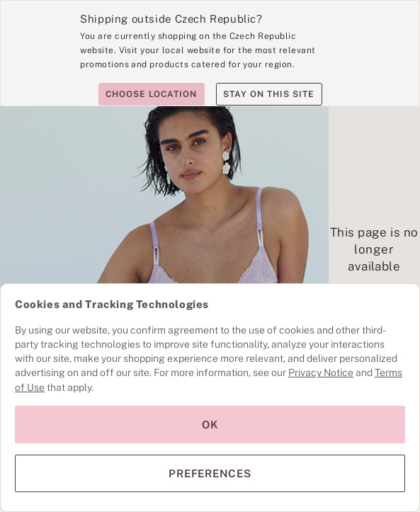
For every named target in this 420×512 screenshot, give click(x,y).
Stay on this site (268, 94)
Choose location (151, 94)
